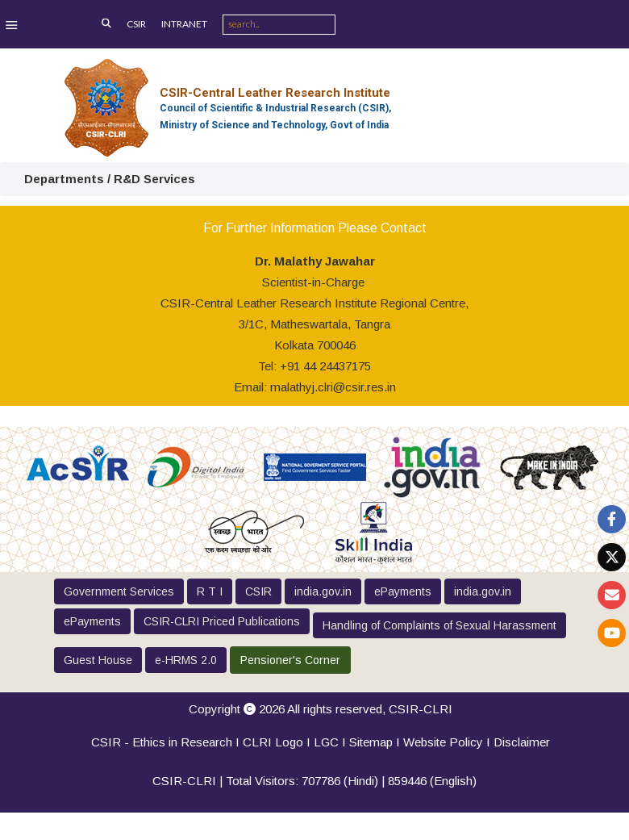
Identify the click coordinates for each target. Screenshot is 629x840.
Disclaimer (522, 742)
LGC (326, 742)
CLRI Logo (273, 742)
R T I (210, 591)
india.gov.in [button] (323, 591)
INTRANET (184, 24)
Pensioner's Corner (290, 660)
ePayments (403, 591)
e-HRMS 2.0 (186, 660)
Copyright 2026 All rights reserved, (321, 709)
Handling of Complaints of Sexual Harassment (439, 625)
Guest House (98, 660)
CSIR (136, 24)
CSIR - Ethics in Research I (167, 742)
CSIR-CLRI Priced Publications (222, 621)
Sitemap (371, 742)
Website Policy (443, 742)
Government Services (119, 591)
